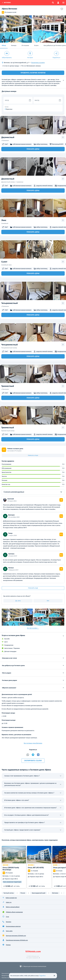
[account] (58, 3)
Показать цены (33, 149)
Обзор (4, 45)
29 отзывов (25, 45)
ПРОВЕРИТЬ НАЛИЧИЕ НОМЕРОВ (33, 73)
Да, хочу (18, 601)
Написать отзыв (33, 455)
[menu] (63, 3)
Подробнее (42, 976)
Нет (48, 601)
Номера (14, 45)
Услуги (36, 45)
